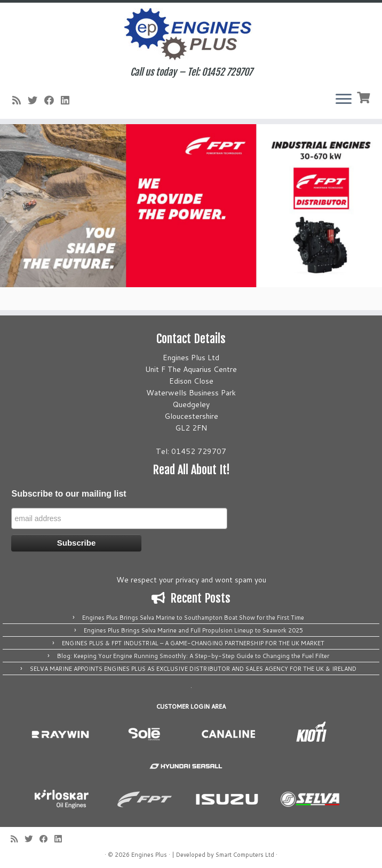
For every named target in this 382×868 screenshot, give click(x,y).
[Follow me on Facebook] (53, 100)
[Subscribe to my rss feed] (20, 100)
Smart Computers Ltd (245, 855)
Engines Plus (149, 855)
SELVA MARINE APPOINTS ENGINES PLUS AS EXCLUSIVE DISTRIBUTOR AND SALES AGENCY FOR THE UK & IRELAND (193, 669)
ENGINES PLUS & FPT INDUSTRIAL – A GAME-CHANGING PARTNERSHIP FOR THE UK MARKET (193, 643)
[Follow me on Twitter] (36, 100)
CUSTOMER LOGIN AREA (191, 707)
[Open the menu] (344, 100)
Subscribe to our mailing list (69, 494)
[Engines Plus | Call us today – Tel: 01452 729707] (191, 35)
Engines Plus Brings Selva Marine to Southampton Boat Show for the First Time (193, 618)
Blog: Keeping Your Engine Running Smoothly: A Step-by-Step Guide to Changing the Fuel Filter (193, 656)
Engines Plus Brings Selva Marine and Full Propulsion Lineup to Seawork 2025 (193, 630)
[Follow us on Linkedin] (69, 100)
